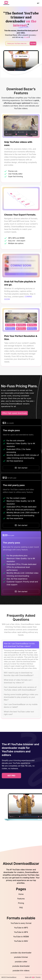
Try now (33, 43)
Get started (21, 468)
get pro (11, 776)
